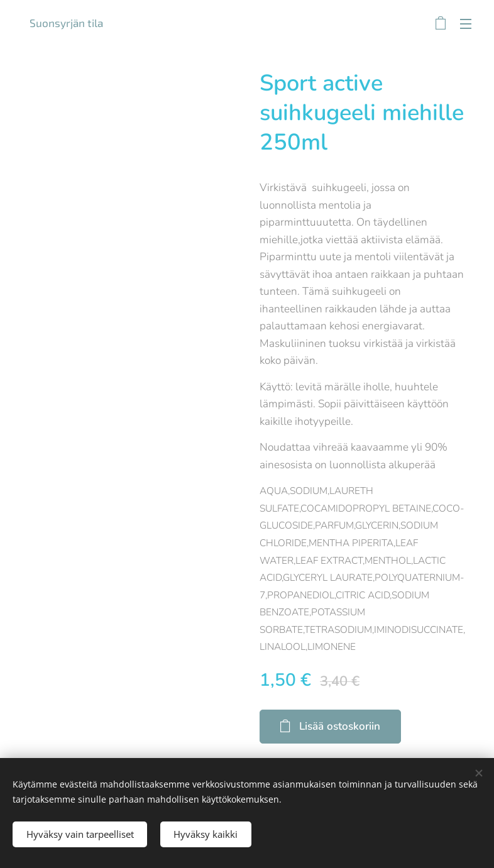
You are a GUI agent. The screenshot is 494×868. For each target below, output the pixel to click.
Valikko (466, 24)
